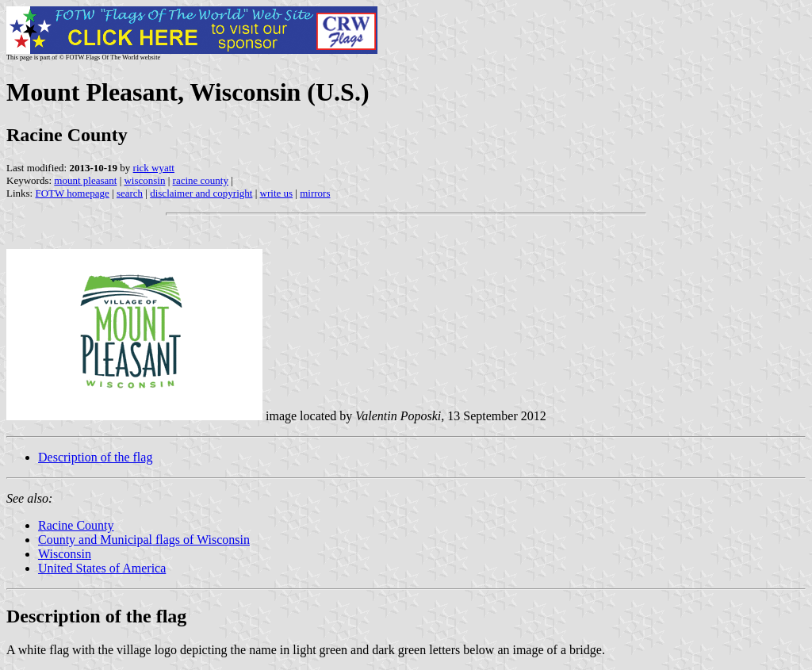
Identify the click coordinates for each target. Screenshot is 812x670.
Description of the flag (95, 457)
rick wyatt (154, 168)
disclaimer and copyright (201, 193)
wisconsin (144, 180)
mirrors (315, 193)
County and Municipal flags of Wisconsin (144, 540)
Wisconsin (65, 554)
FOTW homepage (72, 193)
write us (277, 193)
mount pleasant (85, 180)
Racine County (76, 525)
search (130, 193)
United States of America (102, 568)
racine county (201, 180)
